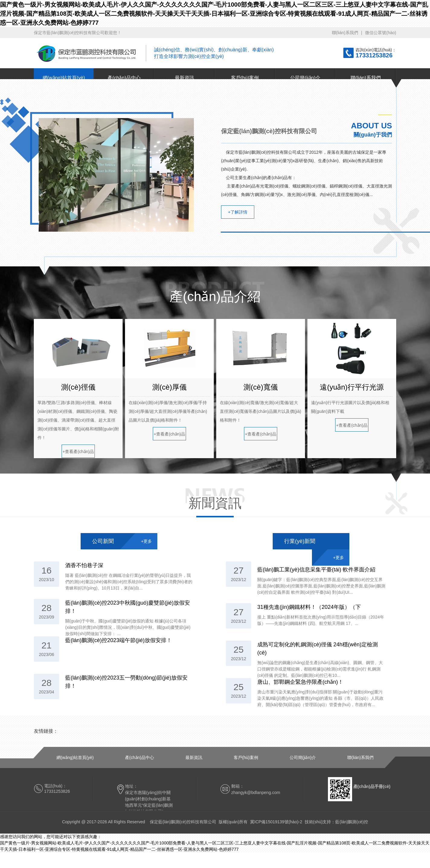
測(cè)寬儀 (260, 387)
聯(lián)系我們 (345, 33)
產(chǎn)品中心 (124, 78)
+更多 (146, 541)
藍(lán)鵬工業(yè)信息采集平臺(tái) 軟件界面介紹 (316, 570)
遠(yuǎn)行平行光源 (352, 387)
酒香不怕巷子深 (84, 565)
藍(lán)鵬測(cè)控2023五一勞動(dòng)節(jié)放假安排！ (126, 682)
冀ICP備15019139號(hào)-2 (276, 822)
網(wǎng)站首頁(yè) (64, 78)
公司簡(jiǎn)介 (305, 78)
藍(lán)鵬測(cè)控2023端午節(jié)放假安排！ (119, 640)
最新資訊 (185, 78)
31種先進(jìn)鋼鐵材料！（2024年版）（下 (309, 607)
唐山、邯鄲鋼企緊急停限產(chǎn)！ (300, 682)
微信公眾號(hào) (381, 33)
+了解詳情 (238, 212)
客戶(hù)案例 (245, 78)
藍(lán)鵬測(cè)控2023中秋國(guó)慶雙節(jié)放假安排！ (128, 607)
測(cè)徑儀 (78, 387)
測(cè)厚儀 (169, 387)
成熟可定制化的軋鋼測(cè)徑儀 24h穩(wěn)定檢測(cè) (318, 649)
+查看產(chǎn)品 (78, 452)
